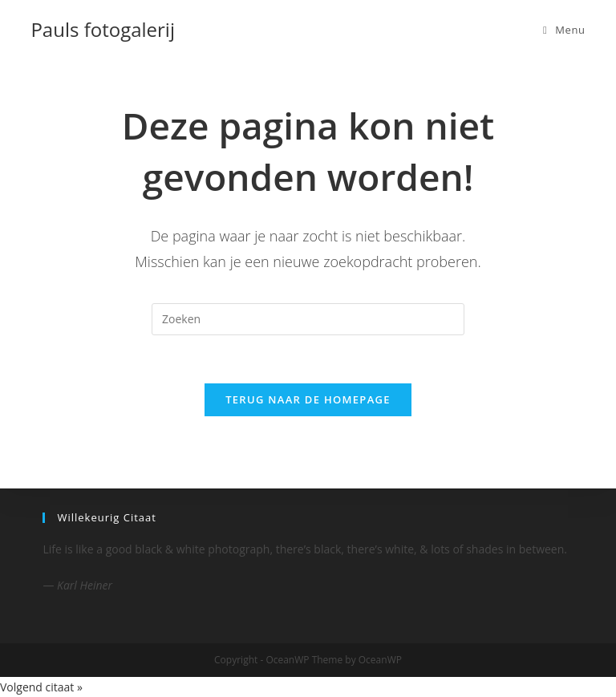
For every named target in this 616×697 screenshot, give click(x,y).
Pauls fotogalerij (103, 29)
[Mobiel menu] (564, 30)
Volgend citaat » (41, 687)
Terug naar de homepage (308, 399)
